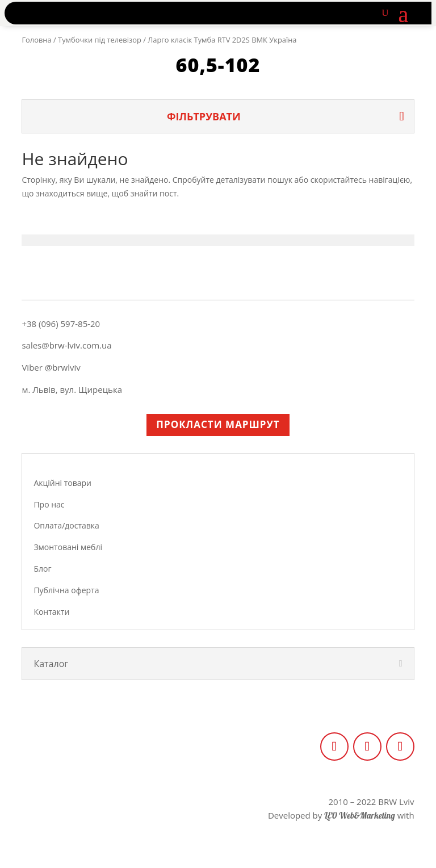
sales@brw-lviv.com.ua (66, 345)
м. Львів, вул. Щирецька (72, 389)
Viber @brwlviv (51, 367)
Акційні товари (62, 483)
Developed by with (341, 815)
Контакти (51, 612)
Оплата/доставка (66, 525)
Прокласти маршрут (218, 424)
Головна (36, 40)
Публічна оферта (66, 590)
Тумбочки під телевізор (100, 40)
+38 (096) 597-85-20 (61, 324)
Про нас (49, 504)
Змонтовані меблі (68, 547)
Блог (42, 569)
